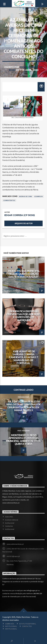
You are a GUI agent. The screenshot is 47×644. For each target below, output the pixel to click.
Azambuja (39, 196)
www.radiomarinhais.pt (15, 544)
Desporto (8, 259)
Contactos (9, 526)
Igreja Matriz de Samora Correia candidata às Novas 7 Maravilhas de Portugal (23, 357)
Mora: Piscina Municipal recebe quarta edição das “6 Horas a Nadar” (24, 274)
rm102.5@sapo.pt (13, 556)
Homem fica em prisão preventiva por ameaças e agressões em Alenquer (23, 316)
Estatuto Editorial (12, 520)
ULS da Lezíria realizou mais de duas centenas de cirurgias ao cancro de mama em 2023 (24, 406)
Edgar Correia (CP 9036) (26, 68)
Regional (23, 16)
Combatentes (9, 200)
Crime (6, 301)
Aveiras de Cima (26, 196)
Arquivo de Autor (23, 223)
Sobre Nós (9, 517)
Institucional (10, 523)
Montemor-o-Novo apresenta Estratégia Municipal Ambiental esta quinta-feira (24, 440)
